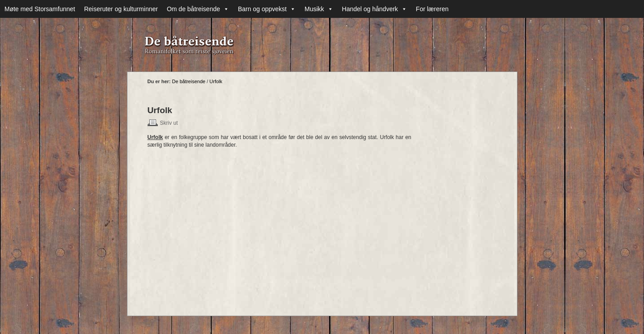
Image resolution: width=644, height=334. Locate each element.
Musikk (319, 9)
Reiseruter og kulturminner (121, 9)
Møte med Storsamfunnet (40, 9)
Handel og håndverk (375, 9)
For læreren (432, 9)
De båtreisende (189, 81)
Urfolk (216, 81)
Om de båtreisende (198, 9)
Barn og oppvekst (267, 9)
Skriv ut (169, 123)
